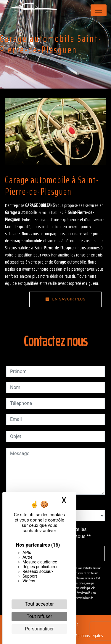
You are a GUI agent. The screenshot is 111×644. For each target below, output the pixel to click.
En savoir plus (65, 299)
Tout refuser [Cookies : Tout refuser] (39, 616)
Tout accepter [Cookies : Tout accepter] (39, 604)
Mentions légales (88, 636)
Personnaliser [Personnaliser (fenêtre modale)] (39, 629)
